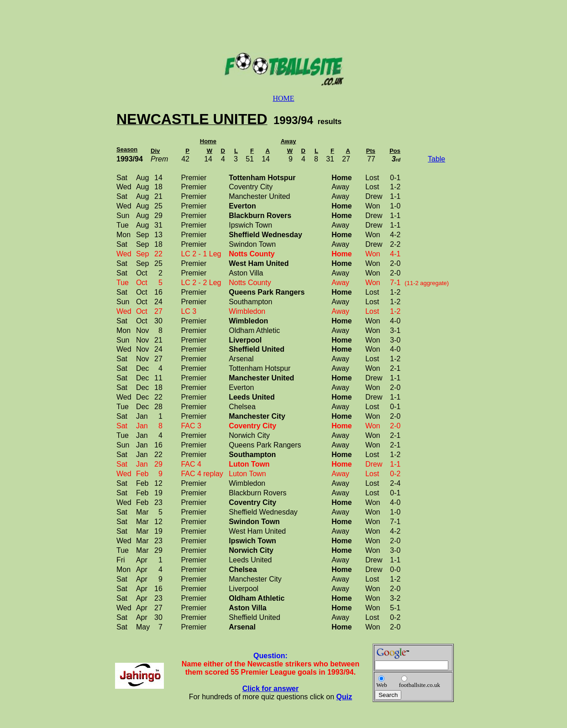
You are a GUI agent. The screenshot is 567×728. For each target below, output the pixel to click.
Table (436, 159)
